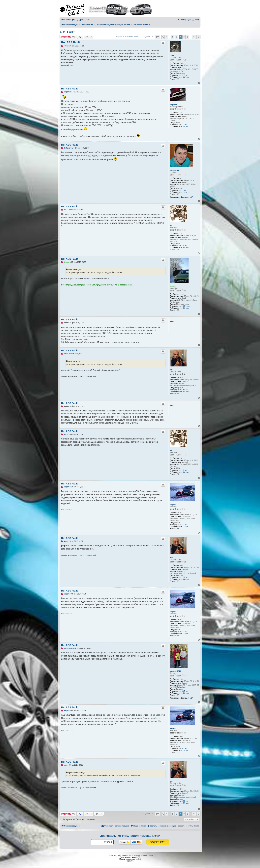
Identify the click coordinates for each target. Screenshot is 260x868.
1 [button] (167, 37)
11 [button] (194, 37)
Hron (172, 55)
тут (71, 65)
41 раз (185, 525)
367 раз (186, 77)
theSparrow (174, 170)
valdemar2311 (175, 671)
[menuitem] (75, 20)
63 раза (186, 248)
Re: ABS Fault (71, 42)
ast (171, 226)
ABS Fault (67, 32)
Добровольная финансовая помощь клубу (130, 836)
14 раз (185, 527)
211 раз (185, 75)
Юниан (173, 286)
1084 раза (186, 306)
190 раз (185, 390)
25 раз (185, 127)
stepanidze (174, 105)
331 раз (186, 693)
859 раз (186, 308)
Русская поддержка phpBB (130, 857)
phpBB (124, 855)
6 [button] (177, 37)
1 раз (184, 190)
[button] (158, 37)
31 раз (185, 125)
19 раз (185, 246)
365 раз (185, 691)
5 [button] (173, 37)
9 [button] (188, 37)
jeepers (173, 505)
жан (171, 370)
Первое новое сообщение (127, 37)
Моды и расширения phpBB (130, 859)
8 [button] (184, 37)
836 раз (186, 392)
